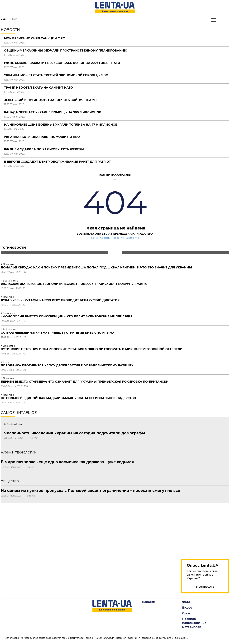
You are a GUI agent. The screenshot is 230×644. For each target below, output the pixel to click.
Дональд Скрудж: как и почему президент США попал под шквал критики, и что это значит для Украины (96, 267)
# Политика (8, 264)
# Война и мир (9, 281)
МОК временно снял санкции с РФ (35, 38)
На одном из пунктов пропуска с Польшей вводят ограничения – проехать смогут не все (91, 491)
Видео (187, 608)
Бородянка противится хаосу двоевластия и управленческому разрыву (67, 365)
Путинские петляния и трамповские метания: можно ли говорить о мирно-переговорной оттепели (92, 349)
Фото (186, 602)
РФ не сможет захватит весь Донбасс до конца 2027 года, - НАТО (62, 63)
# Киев (5, 362)
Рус (14, 19)
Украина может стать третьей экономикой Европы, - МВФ (56, 75)
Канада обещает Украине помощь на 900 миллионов (53, 112)
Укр (3, 19)
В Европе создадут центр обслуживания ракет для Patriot (57, 162)
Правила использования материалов (194, 623)
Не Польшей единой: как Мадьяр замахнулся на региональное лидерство (68, 398)
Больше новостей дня (115, 175)
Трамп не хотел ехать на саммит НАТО (38, 88)
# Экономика (8, 313)
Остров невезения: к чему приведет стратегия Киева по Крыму (58, 333)
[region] (205, 529)
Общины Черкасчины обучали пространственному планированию (66, 51)
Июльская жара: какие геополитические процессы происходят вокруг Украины (74, 284)
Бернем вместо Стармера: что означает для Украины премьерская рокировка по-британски (85, 382)
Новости (149, 602)
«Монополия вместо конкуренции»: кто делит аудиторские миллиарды (66, 316)
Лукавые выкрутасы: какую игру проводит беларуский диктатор (60, 300)
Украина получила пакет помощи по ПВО (42, 137)
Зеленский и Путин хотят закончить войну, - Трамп (50, 100)
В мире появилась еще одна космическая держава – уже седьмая (67, 462)
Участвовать (205, 587)
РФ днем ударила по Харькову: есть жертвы (44, 149)
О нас (187, 613)
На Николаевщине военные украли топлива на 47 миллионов (61, 125)
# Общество (8, 346)
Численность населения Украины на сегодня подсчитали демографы (74, 433)
